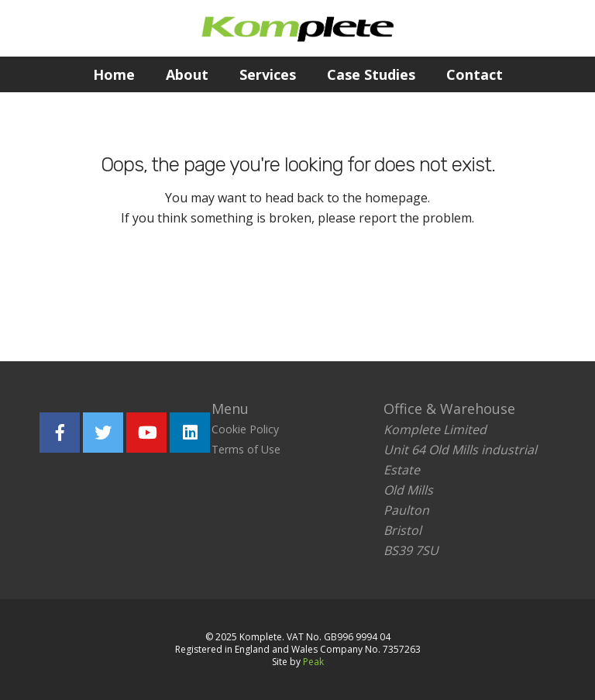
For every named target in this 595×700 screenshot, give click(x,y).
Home (114, 74)
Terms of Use (246, 449)
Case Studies (371, 74)
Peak (313, 662)
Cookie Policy (245, 429)
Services (268, 74)
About (187, 74)
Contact (475, 74)
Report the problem (371, 288)
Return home (202, 288)
